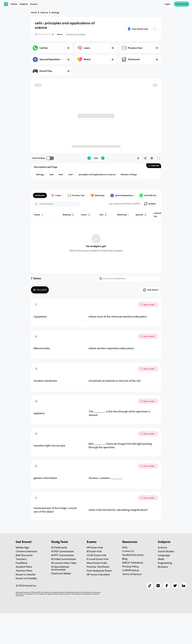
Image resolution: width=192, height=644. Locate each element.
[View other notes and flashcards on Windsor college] (129, 175)
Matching (97, 195)
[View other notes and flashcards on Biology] (40, 175)
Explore (24, 4)
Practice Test (76, 195)
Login (167, 4)
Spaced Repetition (122, 195)
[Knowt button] (155, 29)
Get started (182, 4)
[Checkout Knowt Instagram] (158, 586)
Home (14, 4)
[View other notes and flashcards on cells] (51, 175)
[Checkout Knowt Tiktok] (150, 586)
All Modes (40, 195)
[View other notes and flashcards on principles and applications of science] (97, 175)
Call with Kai (148, 195)
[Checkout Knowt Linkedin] (184, 586)
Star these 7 (151, 290)
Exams (34, 4)
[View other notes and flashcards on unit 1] (71, 175)
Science (44, 13)
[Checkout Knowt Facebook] (167, 586)
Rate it (60, 34)
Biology (55, 13)
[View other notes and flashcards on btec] (61, 175)
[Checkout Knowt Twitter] (175, 586)
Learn (56, 195)
